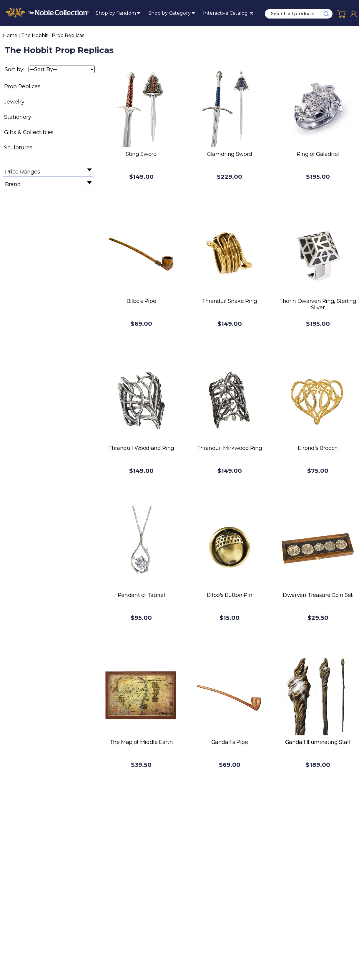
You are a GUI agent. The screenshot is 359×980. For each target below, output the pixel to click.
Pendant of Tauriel (141, 595)
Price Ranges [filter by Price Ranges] (23, 172)
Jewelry (14, 102)
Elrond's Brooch (318, 448)
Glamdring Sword (230, 154)
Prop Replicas (68, 35)
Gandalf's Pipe (230, 742)
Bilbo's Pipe (141, 301)
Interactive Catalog (225, 13)
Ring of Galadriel (318, 154)
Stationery (18, 117)
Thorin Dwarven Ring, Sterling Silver (318, 304)
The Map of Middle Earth (141, 742)
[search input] (297, 14)
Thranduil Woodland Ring (141, 448)
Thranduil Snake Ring (230, 301)
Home (10, 35)
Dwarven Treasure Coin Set (318, 595)
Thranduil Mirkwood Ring (230, 448)
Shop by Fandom (116, 13)
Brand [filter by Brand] (13, 184)
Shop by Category (169, 13)
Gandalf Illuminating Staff (318, 742)
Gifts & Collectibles (29, 132)
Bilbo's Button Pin (230, 595)
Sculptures (18, 148)
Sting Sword (141, 154)
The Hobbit (35, 35)
